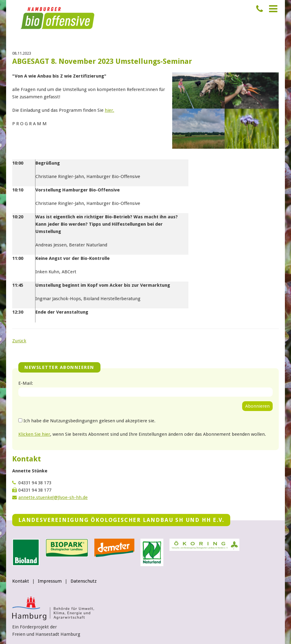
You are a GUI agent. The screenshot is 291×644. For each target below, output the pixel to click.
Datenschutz (84, 581)
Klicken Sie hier (34, 434)
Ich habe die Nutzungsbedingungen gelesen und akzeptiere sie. (89, 421)
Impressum (50, 581)
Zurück (19, 341)
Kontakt (21, 581)
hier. (109, 110)
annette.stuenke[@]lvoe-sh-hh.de (53, 497)
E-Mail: (26, 383)
